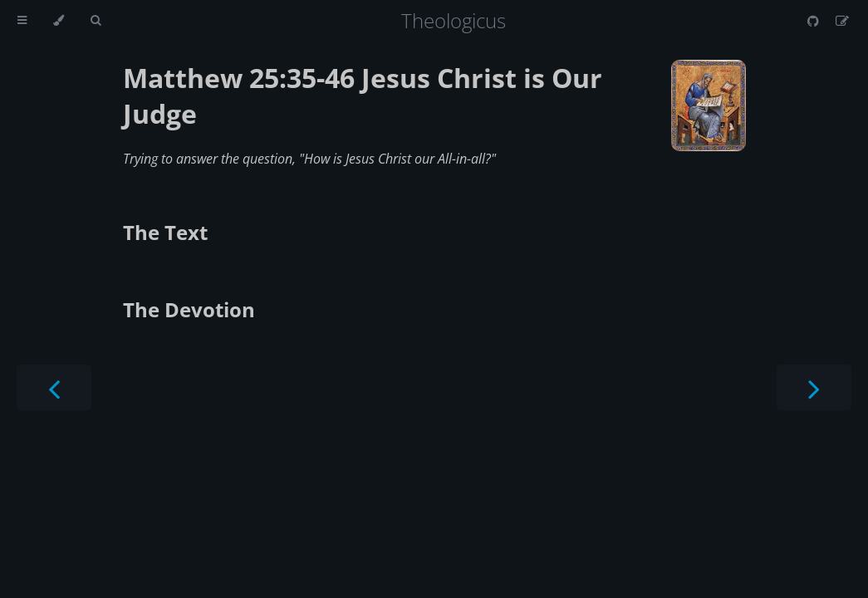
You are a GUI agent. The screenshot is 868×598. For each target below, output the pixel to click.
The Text (165, 232)
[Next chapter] (814, 387)
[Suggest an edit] (842, 21)
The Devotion (189, 309)
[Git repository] (815, 21)
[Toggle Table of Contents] (22, 21)
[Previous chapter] (54, 387)
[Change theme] (59, 21)
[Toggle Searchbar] (96, 21)
